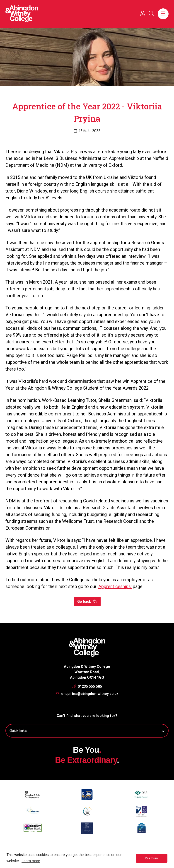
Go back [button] (87, 602)
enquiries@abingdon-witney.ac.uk (87, 694)
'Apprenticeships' (115, 586)
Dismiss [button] (152, 858)
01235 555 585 (87, 686)
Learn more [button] (31, 861)
